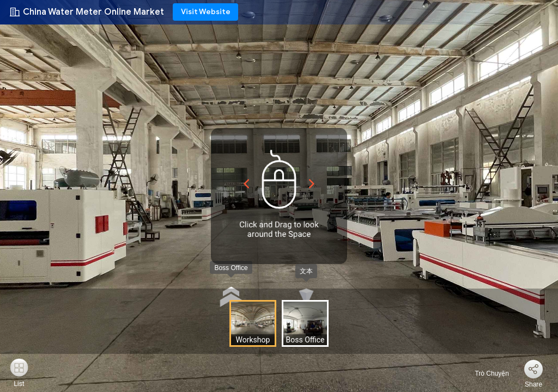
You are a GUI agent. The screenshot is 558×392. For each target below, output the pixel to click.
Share (533, 384)
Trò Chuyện (486, 373)
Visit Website (206, 12)
